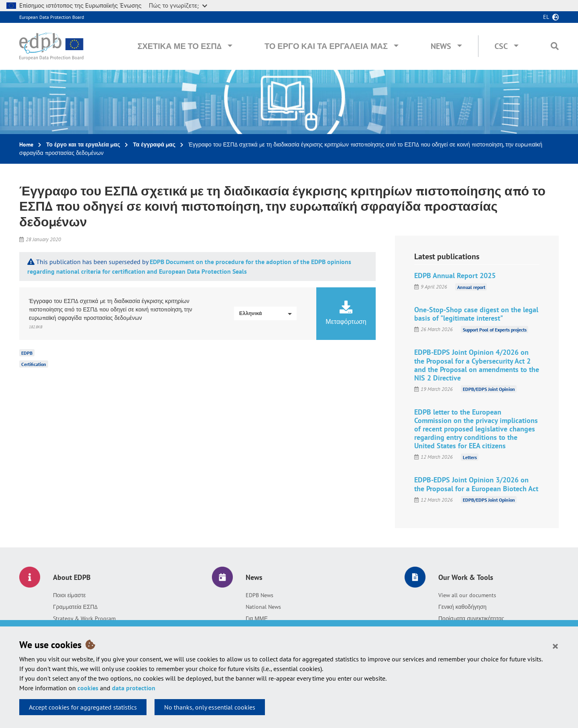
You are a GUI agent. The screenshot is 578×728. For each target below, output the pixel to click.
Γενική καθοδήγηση (462, 607)
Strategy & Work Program (84, 618)
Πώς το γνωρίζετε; (178, 5)
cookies (88, 688)
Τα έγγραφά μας (154, 144)
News (441, 46)
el (546, 17)
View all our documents (467, 595)
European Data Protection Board (52, 17)
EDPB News (259, 595)
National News (263, 607)
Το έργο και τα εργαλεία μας (326, 46)
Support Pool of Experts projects (495, 329)
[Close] (555, 646)
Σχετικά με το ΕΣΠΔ (179, 46)
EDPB (27, 353)
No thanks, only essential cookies (210, 707)
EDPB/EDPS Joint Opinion (489, 389)
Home (26, 144)
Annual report (471, 287)
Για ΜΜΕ (257, 618)
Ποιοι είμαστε (69, 595)
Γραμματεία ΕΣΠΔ (75, 607)
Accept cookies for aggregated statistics (83, 707)
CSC (501, 46)
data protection (134, 688)
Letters (470, 457)
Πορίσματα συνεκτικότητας (471, 618)
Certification (34, 364)
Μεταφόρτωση (346, 313)
